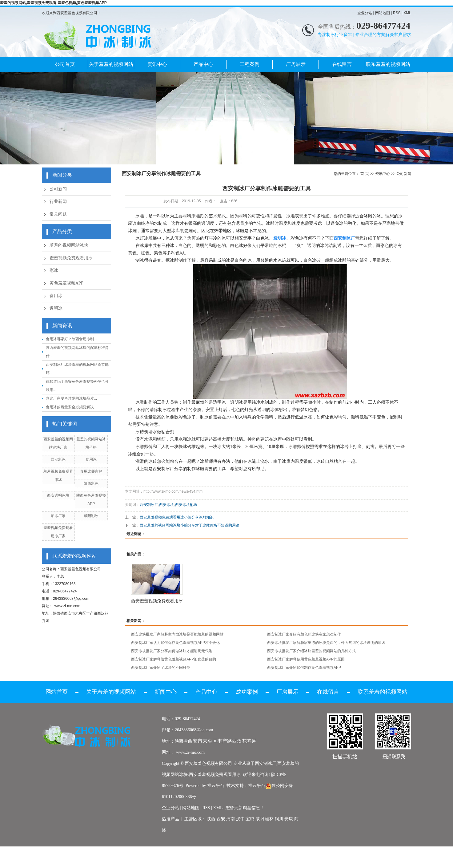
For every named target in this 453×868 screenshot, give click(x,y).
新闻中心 (166, 692)
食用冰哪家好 (91, 471)
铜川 (279, 819)
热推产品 (170, 819)
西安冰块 (166, 505)
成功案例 (247, 692)
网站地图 (383, 13)
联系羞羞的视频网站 (388, 64)
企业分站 (365, 13)
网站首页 (57, 692)
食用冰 (56, 296)
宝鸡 (250, 819)
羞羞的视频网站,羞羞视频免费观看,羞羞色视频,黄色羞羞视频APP (53, 3)
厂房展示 (296, 64)
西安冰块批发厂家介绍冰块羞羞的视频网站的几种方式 (311, 651)
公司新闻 (58, 189)
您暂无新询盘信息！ (245, 808)
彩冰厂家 (58, 516)
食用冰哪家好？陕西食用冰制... (71, 339)
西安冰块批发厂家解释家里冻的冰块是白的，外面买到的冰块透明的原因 (326, 643)
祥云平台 (216, 786)
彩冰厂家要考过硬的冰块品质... (71, 398)
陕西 (211, 819)
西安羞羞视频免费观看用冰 (157, 601)
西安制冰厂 (163, 469)
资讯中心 (157, 64)
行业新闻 (58, 202)
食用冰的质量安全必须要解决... (71, 407)
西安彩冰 (58, 459)
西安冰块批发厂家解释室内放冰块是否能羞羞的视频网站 (177, 634)
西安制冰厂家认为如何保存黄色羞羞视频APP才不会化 (175, 643)
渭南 (231, 819)
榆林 (269, 819)
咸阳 (260, 819)
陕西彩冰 (91, 483)
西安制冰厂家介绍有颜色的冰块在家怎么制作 (304, 634)
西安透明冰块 (58, 495)
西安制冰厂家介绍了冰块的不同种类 (161, 668)
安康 (289, 819)
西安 (221, 819)
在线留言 (342, 64)
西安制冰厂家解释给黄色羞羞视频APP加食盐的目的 (174, 659)
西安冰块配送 (186, 505)
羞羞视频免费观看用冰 (71, 258)
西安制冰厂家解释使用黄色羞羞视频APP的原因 (306, 659)
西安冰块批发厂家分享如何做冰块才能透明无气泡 (172, 651)
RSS (397, 13)
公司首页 (65, 64)
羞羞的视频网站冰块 (69, 245)
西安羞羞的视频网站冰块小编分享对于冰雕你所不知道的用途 (190, 525)
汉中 (240, 819)
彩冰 (54, 270)
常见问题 (58, 214)
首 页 (365, 174)
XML (407, 13)
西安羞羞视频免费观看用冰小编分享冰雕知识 (178, 517)
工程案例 (250, 64)
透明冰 (56, 308)
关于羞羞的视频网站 (111, 64)
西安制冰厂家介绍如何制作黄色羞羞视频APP (304, 668)
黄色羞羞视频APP (66, 283)
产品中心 (203, 64)
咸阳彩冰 (91, 516)
